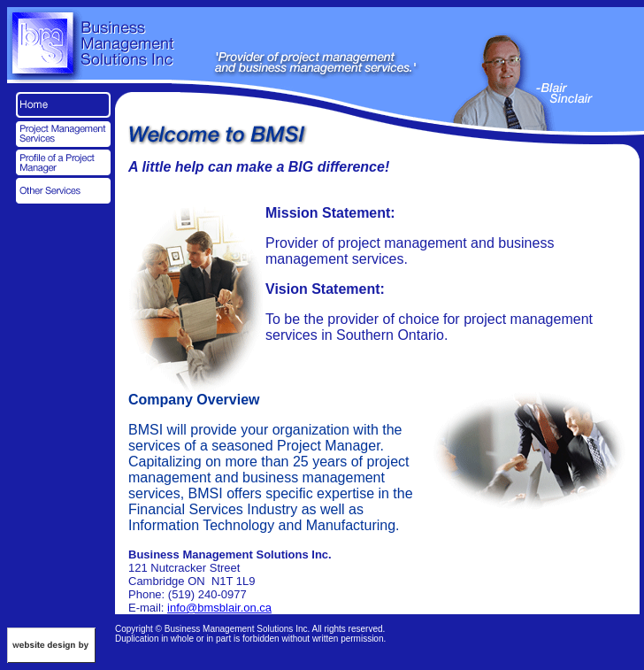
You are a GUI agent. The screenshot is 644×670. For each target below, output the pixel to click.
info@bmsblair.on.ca (219, 608)
